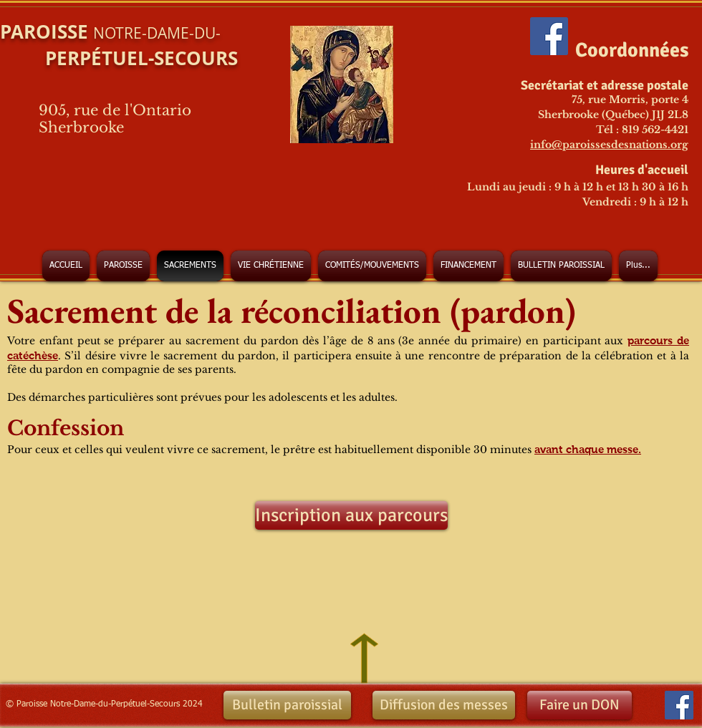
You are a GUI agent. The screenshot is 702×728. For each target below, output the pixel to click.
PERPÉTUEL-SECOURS (119, 58)
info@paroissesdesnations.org (609, 145)
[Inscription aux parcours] (351, 515)
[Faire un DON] (580, 705)
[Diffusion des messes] (444, 705)
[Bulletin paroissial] (287, 705)
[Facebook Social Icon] (549, 36)
